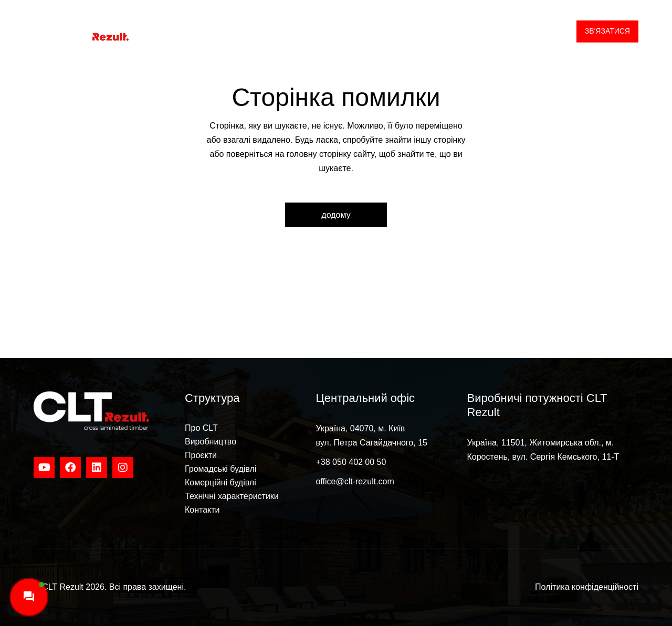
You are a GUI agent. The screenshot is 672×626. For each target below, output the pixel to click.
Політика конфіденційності (587, 587)
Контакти (202, 510)
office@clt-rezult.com (355, 481)
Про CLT (201, 428)
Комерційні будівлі (220, 482)
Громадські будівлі (220, 469)
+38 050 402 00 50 (351, 462)
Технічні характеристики (232, 496)
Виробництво (211, 442)
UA (548, 31)
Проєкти (201, 455)
